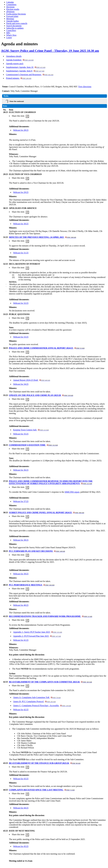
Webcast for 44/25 (21, 808)
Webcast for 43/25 (21, 779)
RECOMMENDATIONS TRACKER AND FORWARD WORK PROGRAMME (51, 616)
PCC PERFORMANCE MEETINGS (32, 585)
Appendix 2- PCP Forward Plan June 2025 (37, 636)
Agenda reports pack (15, 64)
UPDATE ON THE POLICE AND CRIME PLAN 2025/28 (41, 395)
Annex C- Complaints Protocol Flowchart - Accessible (42, 706)
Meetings (10, 19)
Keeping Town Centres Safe (31, 430)
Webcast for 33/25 (21, 337)
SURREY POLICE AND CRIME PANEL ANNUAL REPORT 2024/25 (47, 513)
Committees (11, 5)
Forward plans (12, 16)
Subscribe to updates (15, 28)
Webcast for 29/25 (21, 192)
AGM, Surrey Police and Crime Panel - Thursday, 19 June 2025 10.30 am (50, 51)
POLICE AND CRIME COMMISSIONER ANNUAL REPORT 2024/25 (47, 348)
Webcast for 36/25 (21, 470)
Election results (13, 9)
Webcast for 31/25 (21, 253)
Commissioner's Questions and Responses (30, 75)
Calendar (10, 2)
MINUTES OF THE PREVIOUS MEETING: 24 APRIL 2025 (43, 237)
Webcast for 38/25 (21, 540)
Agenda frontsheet (20, 60)
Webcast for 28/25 (21, 130)
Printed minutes (19, 78)
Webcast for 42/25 (21, 710)
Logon (9, 37)
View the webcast (17, 101)
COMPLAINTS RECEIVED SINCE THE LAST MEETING (42, 790)
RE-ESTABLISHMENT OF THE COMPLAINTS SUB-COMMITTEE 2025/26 (50, 682)
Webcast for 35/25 (21, 434)
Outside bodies (13, 21)
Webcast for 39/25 (21, 574)
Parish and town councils (17, 23)
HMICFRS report (72, 492)
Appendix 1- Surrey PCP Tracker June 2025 (38, 632)
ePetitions (10, 12)
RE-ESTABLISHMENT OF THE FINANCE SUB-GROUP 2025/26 (45, 763)
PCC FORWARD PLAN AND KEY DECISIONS (37, 551)
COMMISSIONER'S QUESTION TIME (33, 445)
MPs (8, 33)
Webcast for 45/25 (21, 846)
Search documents (14, 26)
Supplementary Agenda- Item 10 (26, 67)
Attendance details (14, 56)
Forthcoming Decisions (16, 14)
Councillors (11, 30)
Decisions (10, 7)
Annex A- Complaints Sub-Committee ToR (37, 697)
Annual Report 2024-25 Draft (32, 380)
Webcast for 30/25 (21, 224)
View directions (85, 87)
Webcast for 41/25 (21, 640)
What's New (11, 35)
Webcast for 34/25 (21, 384)
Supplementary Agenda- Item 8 (25, 71)
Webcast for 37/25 (21, 501)
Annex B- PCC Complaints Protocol (34, 701)
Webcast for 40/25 (21, 605)
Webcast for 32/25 (21, 303)
